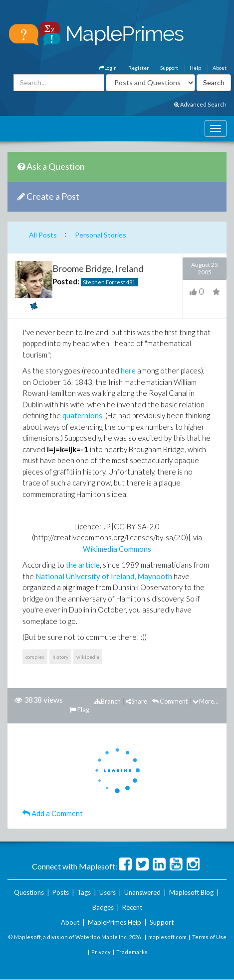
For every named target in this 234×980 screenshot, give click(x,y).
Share (136, 701)
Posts (61, 892)
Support (169, 68)
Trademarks (132, 952)
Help (195, 68)
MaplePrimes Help (115, 922)
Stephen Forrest (104, 282)
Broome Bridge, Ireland (98, 268)
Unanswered (142, 892)
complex (35, 657)
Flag (80, 710)
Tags (84, 892)
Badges (103, 907)
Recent (132, 907)
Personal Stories (101, 235)
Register (138, 68)
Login (108, 68)
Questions (29, 892)
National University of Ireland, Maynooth (104, 576)
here (128, 370)
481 (131, 282)
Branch (108, 701)
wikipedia (88, 657)
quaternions (82, 415)
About (220, 68)
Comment (170, 701)
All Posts (43, 235)
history (60, 657)
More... (206, 701)
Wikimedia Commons (117, 549)
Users (108, 892)
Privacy (101, 952)
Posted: (66, 281)
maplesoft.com (167, 937)
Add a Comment (53, 813)
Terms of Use (209, 937)
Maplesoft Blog (191, 892)
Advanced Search (200, 104)
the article (83, 565)
